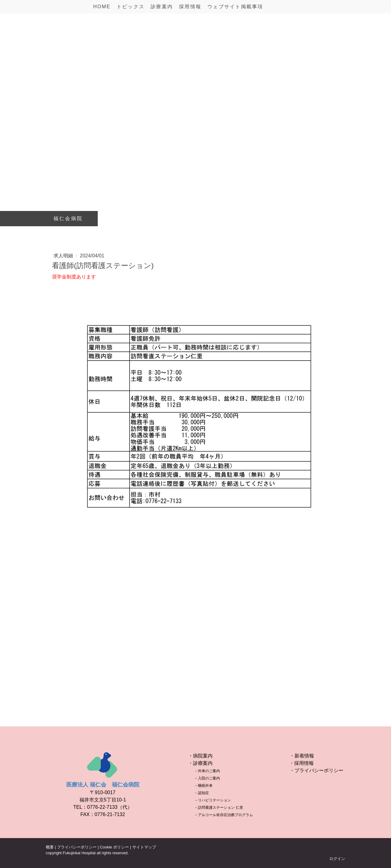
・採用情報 (301, 763)
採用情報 (190, 7)
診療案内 (162, 7)
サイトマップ (144, 847)
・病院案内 (200, 756)
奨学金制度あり (69, 277)
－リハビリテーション (213, 800)
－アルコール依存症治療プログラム (224, 815)
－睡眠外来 (203, 786)
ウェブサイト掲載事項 (235, 7)
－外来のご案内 (207, 771)
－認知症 (202, 793)
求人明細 (64, 256)
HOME (102, 7)
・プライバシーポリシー (316, 770)
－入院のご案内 (207, 778)
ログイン (337, 859)
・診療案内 (200, 763)
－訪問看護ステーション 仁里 (219, 808)
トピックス (131, 7)
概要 (50, 847)
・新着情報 (302, 756)
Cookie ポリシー (114, 847)
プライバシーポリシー (77, 847)
